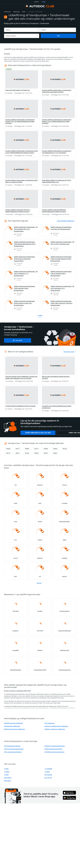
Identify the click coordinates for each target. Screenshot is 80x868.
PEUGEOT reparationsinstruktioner (55, 746)
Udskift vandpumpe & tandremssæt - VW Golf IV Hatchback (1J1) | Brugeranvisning (26, 274)
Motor (24, 12)
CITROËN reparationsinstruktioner (54, 752)
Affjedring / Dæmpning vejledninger (55, 729)
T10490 (6, 775)
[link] (22, 82)
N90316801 (8, 781)
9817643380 (48, 775)
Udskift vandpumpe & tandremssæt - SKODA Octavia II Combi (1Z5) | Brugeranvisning (25, 303)
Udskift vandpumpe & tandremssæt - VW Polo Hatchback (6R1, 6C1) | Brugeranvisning (26, 229)
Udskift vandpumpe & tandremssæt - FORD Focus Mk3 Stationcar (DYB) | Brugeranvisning (61, 259)
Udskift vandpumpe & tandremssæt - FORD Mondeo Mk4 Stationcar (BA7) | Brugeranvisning (25, 244)
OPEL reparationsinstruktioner (13, 752)
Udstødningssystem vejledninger (13, 723)
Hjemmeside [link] (7, 12)
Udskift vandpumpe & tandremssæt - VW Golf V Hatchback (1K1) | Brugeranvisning (62, 288)
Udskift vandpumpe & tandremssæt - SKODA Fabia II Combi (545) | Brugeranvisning (25, 259)
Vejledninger (16, 12)
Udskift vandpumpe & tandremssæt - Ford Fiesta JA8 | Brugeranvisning (61, 228)
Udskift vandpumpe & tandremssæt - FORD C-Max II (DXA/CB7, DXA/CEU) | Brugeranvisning (62, 303)
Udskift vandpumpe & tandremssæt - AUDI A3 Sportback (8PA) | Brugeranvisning (61, 274)
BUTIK (37, 2)
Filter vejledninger (50, 723)
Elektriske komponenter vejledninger (14, 729)
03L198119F (48, 778)
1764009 (47, 772)
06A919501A (8, 778)
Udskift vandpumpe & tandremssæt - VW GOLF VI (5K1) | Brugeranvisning (62, 243)
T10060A (7, 772)
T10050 (6, 769)
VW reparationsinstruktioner (12, 746)
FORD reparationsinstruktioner (53, 749)
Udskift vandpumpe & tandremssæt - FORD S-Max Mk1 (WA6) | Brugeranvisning (25, 288)
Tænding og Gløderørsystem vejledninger (56, 726)
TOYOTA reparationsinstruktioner (14, 749)
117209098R (48, 769)
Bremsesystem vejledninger (12, 726)
